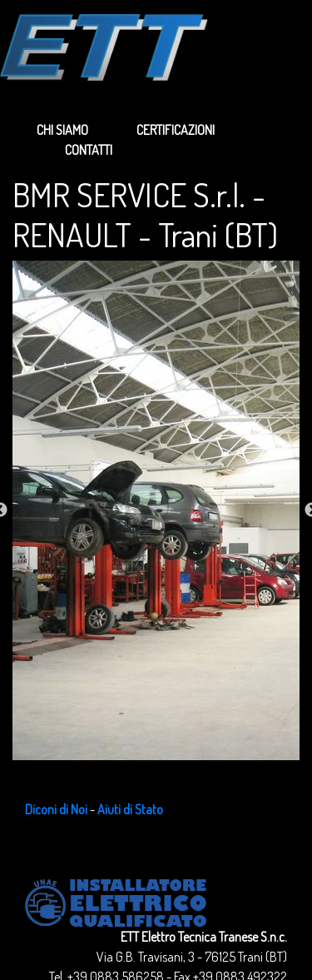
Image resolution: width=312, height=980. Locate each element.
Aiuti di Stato (130, 809)
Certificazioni (176, 130)
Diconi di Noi (56, 809)
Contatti (89, 150)
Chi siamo (62, 130)
